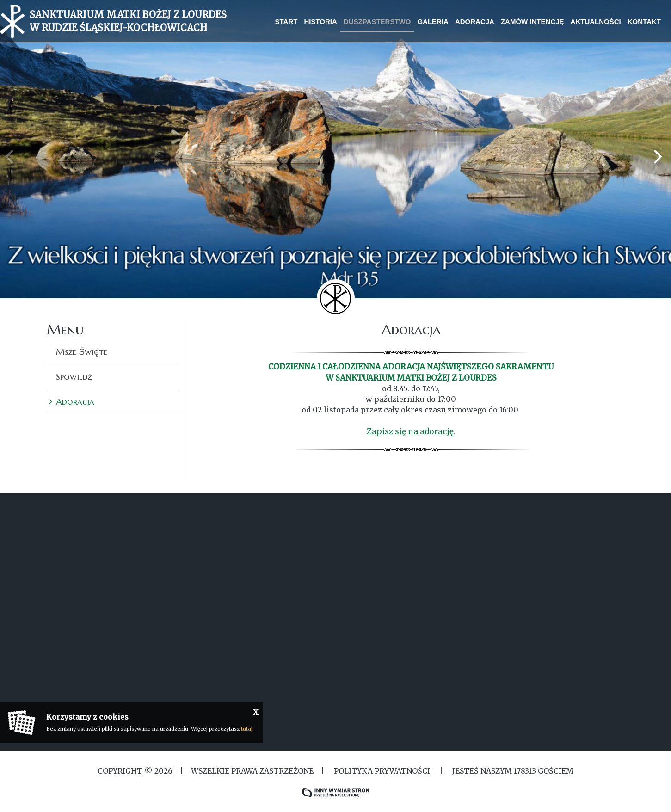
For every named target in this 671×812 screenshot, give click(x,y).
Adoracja (75, 401)
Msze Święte (82, 351)
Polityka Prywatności (382, 771)
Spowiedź (74, 376)
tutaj (247, 729)
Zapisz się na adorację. (411, 431)
